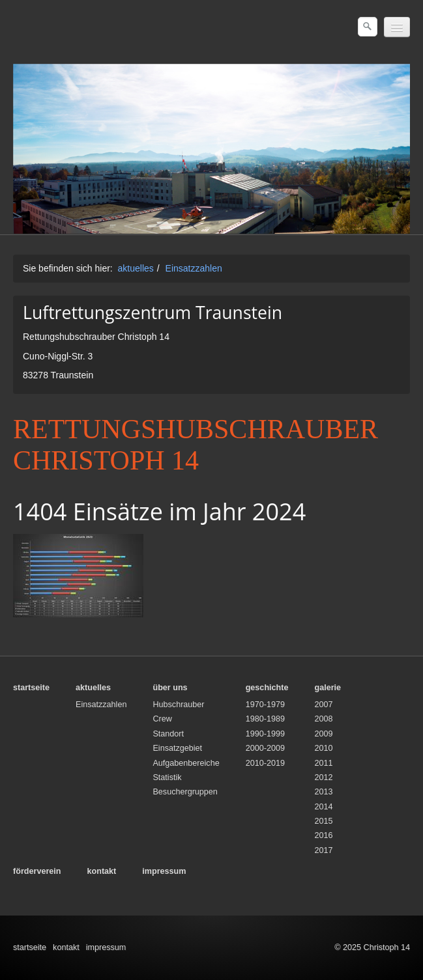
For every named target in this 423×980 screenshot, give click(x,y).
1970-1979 (265, 705)
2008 (323, 719)
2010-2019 (265, 763)
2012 (323, 777)
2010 (323, 748)
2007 (323, 705)
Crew (162, 719)
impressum (106, 947)
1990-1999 (265, 734)
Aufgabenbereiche (186, 763)
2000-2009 (265, 748)
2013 (323, 792)
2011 (323, 763)
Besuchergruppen (185, 792)
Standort (168, 734)
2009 (323, 734)
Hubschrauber (178, 705)
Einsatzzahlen (194, 268)
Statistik (167, 777)
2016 (323, 835)
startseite (30, 947)
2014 (323, 807)
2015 (323, 821)
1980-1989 (265, 719)
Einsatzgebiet (177, 748)
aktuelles (136, 268)
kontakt (66, 947)
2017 (323, 850)
